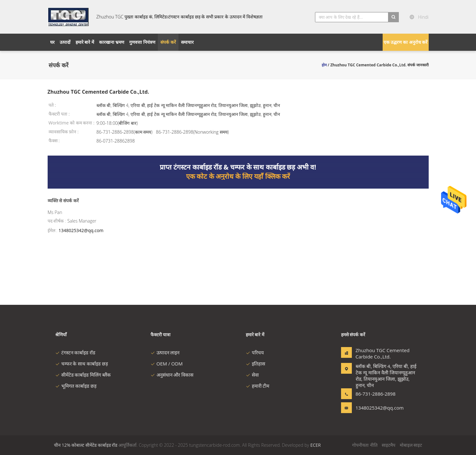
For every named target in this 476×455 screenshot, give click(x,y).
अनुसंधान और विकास (172, 375)
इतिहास (255, 364)
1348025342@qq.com (81, 230)
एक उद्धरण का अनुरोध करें (406, 42)
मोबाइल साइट (411, 445)
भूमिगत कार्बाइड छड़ (76, 386)
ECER (315, 445)
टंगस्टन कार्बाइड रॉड (75, 352)
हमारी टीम (258, 386)
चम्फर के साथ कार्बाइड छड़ (82, 364)
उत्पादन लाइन (165, 352)
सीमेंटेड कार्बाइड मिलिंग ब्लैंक (83, 375)
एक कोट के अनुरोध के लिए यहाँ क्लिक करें (238, 176)
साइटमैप (389, 445)
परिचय (255, 352)
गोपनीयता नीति (365, 445)
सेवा (252, 375)
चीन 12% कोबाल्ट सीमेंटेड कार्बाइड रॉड (86, 445)
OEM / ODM (167, 364)
